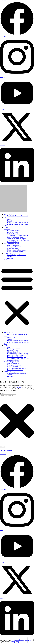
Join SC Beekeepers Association (17, 255)
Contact (10, 221)
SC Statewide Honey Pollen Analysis (18, 240)
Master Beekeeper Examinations (17, 250)
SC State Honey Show (14, 234)
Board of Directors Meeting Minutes (18, 222)
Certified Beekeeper (13, 245)
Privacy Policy (15, 642)
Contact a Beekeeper (13, 242)
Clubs (5, 226)
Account (10, 256)
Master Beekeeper (13, 248)
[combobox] (8, 395)
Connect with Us (6, 450)
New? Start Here (8, 214)
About (5, 218)
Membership (7, 253)
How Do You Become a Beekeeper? (18, 216)
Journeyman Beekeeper (14, 247)
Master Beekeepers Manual (15, 252)
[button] (17, 296)
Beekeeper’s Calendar (14, 232)
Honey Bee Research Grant (15, 237)
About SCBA (11, 219)
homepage (18, 387)
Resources (7, 229)
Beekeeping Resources (14, 231)
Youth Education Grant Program (17, 239)
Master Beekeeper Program (12, 244)
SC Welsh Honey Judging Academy (18, 235)
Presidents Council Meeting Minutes (18, 224)
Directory (10, 258)
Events (6, 227)
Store (5, 260)
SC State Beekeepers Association (21, 640)
